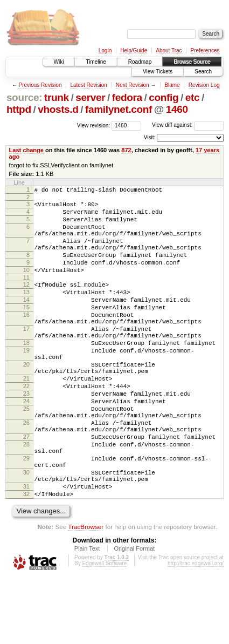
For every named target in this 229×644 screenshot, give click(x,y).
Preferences (205, 50)
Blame (172, 85)
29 (26, 515)
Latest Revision (88, 85)
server (90, 97)
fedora (127, 97)
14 (26, 321)
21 (26, 417)
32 (26, 559)
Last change (26, 150)
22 (26, 426)
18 (26, 374)
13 (26, 311)
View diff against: (188, 125)
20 (26, 400)
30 (26, 532)
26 (26, 471)
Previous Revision (40, 85)
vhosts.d (58, 109)
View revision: (94, 125)
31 (26, 550)
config (164, 97)
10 (26, 286)
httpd (19, 109)
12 (26, 302)
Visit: (150, 137)
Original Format (134, 615)
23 (26, 436)
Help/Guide (134, 50)
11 (26, 295)
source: (24, 97)
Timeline (96, 62)
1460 (177, 109)
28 (26, 498)
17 (26, 356)
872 (126, 150)
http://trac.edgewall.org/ (196, 630)
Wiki (59, 62)
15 (26, 330)
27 (26, 489)
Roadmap (140, 62)
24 (26, 445)
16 (26, 339)
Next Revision (133, 85)
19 (26, 383)
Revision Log (204, 85)
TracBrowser (86, 593)
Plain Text (87, 615)
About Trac (169, 50)
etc (192, 97)
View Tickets (158, 72)
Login (105, 50)
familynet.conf (119, 109)
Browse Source (192, 62)
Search (203, 72)
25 (26, 454)
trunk (57, 97)
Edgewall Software (104, 630)
